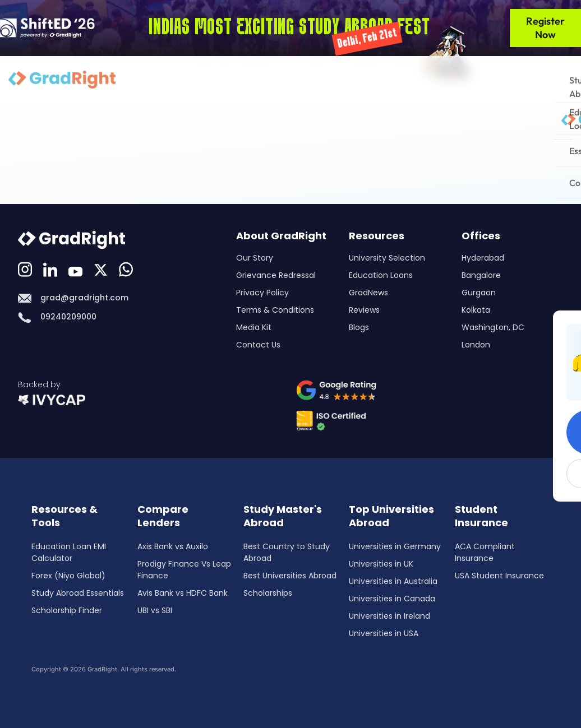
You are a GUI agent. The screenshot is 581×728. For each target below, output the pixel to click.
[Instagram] (26, 268)
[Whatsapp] (127, 268)
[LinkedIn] (52, 268)
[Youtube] (77, 268)
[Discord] (102, 268)
